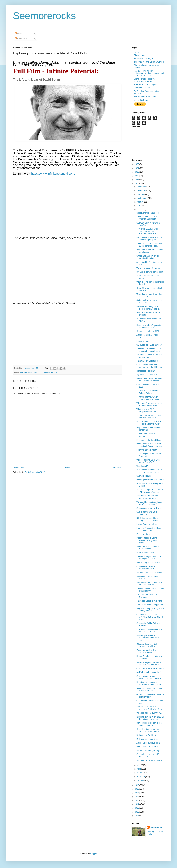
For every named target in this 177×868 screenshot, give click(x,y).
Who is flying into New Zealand (150, 563)
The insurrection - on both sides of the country (150, 590)
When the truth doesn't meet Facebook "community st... (149, 445)
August (140, 202)
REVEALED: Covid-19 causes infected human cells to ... (149, 380)
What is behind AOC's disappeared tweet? (146, 410)
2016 (137, 797)
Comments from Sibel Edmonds (150, 669)
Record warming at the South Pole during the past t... (149, 239)
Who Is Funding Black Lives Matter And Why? (148, 461)
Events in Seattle (144, 341)
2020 (137, 183)
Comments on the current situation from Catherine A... (150, 677)
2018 (137, 789)
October (141, 194)
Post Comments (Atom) (35, 472)
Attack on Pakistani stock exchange (147, 336)
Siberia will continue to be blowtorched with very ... (148, 645)
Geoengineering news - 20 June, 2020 (148, 755)
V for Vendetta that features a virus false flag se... (149, 584)
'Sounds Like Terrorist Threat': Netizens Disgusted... (149, 417)
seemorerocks (157, 827)
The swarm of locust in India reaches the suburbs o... (149, 350)
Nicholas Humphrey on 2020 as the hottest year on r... (150, 718)
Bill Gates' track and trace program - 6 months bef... (149, 519)
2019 (137, 785)
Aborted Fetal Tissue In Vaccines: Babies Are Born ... (150, 708)
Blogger (94, 854)
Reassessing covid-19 (146, 371)
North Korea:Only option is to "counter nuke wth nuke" (149, 423)
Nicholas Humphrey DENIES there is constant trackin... (149, 308)
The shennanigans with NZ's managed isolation (149, 558)
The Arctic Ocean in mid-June (149, 601)
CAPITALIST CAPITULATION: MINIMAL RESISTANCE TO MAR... (150, 617)
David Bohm (38, 372)
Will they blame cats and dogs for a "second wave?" (149, 503)
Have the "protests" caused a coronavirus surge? (149, 326)
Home (68, 468)
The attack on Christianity (147, 361)
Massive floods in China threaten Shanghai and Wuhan (147, 540)
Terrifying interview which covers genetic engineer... (149, 398)
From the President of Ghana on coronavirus (149, 529)
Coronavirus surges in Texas (149, 508)
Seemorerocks (44, 16)
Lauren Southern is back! (147, 524)
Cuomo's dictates (144, 476)
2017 (137, 793)
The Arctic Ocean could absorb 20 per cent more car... (150, 245)
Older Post (116, 468)
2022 (137, 176)
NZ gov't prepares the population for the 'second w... (149, 638)
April (139, 769)
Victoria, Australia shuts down (149, 573)
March (140, 773)
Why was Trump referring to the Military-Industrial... (150, 610)
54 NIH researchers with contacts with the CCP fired (149, 366)
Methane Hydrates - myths (145, 85)
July (139, 206)
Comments (21, 39)
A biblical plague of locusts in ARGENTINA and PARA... (149, 664)
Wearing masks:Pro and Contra (150, 480)
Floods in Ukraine (144, 534)
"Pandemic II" (142, 466)
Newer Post (19, 468)
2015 (137, 800)
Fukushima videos (142, 88)
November (142, 190)
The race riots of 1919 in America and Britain (147, 218)
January (141, 780)
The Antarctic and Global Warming (149, 62)
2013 (137, 808)
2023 (137, 172)
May (139, 765)
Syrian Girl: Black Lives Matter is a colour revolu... (149, 690)
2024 (137, 168)
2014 (137, 804)
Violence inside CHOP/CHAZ (149, 713)
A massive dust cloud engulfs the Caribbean (149, 548)
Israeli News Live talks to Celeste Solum (147, 392)
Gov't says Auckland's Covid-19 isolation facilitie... (150, 696)
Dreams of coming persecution (150, 272)
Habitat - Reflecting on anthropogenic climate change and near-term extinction (149, 73)
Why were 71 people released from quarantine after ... (149, 404)
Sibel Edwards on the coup (148, 213)
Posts (18, 34)
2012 (137, 812)
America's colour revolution (148, 743)
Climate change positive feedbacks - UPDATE (144, 80)
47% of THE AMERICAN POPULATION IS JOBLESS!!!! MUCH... (147, 231)
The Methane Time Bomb (145, 97)
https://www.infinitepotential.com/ (53, 173)
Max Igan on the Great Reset (149, 440)
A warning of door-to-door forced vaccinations (147, 497)
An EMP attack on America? (149, 672)
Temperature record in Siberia (149, 760)
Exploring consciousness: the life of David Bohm (149, 631)
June (139, 210)
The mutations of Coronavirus (149, 268)
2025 (137, 164)
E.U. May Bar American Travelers (147, 596)
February (141, 777)
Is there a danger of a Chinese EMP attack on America (149, 491)
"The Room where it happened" (150, 605)
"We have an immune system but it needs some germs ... (149, 471)
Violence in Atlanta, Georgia (148, 751)
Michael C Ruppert (142, 100)
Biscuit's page (140, 55)
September (142, 198)
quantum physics (50, 372)
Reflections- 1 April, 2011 (145, 59)
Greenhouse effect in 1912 (148, 331)
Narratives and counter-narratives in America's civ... (150, 683)
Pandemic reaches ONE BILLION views (147, 651)
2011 (137, 816)
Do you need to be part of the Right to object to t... (149, 724)
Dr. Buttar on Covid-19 (146, 735)
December (142, 187)
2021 (137, 180)
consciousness (26, 372)
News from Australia (145, 553)
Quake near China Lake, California (147, 513)
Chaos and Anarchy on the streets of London (148, 257)
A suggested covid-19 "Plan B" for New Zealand (150, 356)
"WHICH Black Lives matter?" (149, 345)
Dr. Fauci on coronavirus (147, 739)
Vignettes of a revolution (147, 375)
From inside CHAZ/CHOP (148, 747)
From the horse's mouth (147, 450)
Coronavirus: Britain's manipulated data (146, 568)
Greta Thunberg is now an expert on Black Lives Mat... (150, 730)
